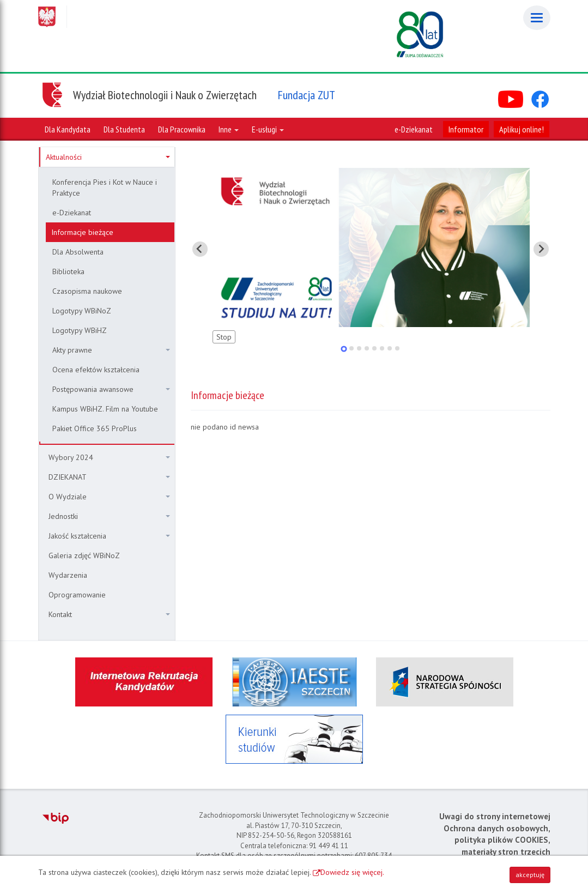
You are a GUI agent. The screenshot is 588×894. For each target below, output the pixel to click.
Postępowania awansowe (111, 389)
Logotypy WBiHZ (80, 330)
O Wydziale (109, 497)
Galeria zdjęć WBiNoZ (84, 555)
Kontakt (109, 614)
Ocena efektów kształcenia (96, 370)
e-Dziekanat (414, 129)
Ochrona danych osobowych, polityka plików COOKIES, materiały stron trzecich (497, 840)
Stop (224, 337)
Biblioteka (68, 271)
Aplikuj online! (522, 129)
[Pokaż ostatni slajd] (200, 249)
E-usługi (268, 129)
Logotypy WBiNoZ (82, 311)
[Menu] (537, 18)
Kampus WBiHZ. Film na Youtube (105, 409)
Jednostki (109, 516)
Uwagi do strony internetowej (495, 816)
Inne (229, 129)
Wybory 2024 (109, 457)
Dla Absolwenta (78, 252)
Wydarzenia (68, 575)
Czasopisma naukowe (87, 291)
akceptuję (530, 875)
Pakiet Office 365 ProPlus (95, 428)
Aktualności (108, 157)
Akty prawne (111, 350)
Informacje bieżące (82, 232)
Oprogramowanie (77, 595)
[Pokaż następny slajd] (541, 249)
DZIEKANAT (109, 477)
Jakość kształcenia (109, 536)
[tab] (344, 349)
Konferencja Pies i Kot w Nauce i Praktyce (105, 188)
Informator (466, 129)
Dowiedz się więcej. (352, 872)
